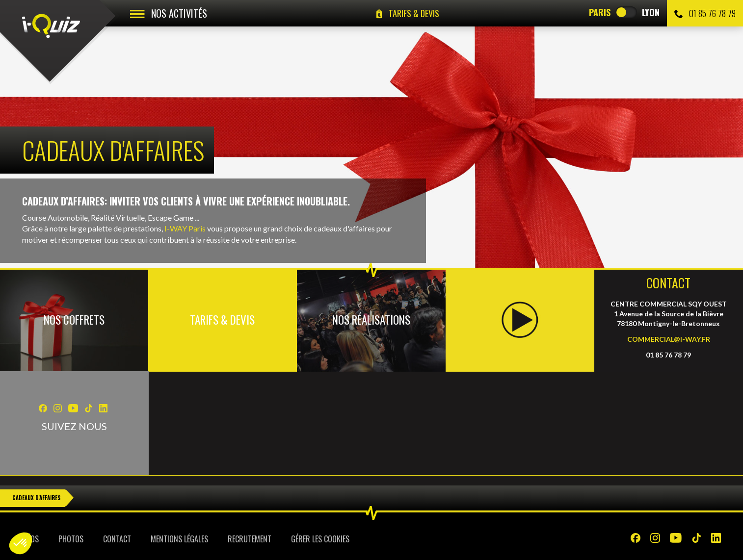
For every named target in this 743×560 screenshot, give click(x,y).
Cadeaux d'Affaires (36, 498)
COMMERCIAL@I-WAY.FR (669, 339)
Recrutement (250, 539)
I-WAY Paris (185, 228)
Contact (117, 539)
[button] (21, 543)
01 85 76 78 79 (705, 13)
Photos (71, 539)
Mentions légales (179, 539)
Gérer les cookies (320, 539)
